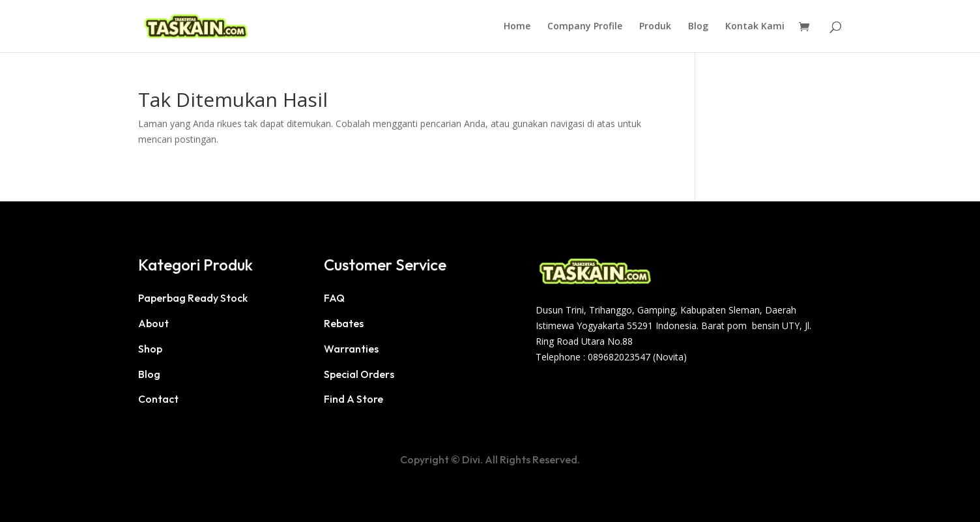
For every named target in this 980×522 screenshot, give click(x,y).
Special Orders (359, 374)
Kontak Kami (755, 27)
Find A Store (353, 399)
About (153, 323)
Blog (698, 27)
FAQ (334, 298)
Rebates (344, 323)
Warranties (351, 349)
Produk (655, 27)
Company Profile (585, 27)
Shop (150, 349)
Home (517, 27)
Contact (158, 399)
